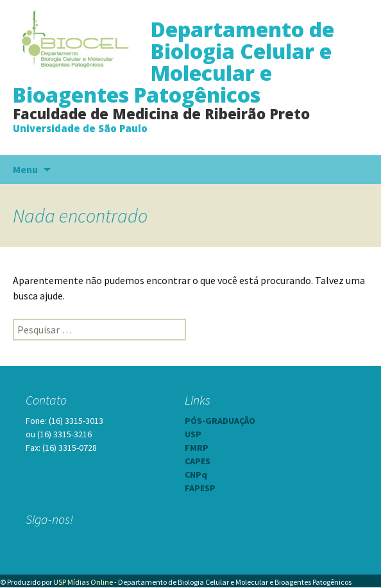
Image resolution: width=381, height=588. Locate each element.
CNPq (196, 475)
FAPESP (200, 488)
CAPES (198, 461)
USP (193, 434)
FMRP (197, 448)
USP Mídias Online (83, 582)
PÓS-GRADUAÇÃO (220, 421)
